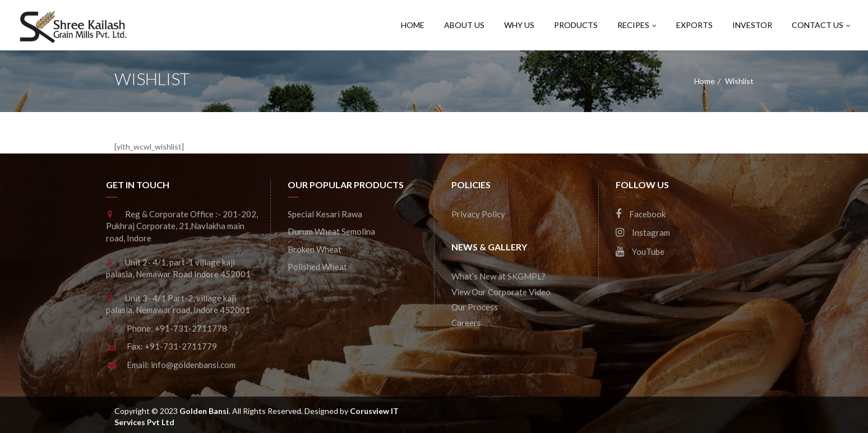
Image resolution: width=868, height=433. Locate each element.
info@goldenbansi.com (193, 365)
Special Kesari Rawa (325, 214)
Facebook (641, 214)
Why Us (519, 25)
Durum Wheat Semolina (331, 231)
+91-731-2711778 (191, 328)
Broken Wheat (315, 249)
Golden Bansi (204, 411)
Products (576, 25)
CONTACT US (821, 25)
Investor (752, 25)
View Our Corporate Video (501, 292)
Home (413, 25)
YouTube (640, 252)
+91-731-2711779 (181, 346)
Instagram (643, 232)
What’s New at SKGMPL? (498, 276)
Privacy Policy (478, 214)
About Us (464, 25)
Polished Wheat (317, 267)
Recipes (637, 25)
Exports (694, 25)
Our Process (475, 307)
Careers (466, 323)
